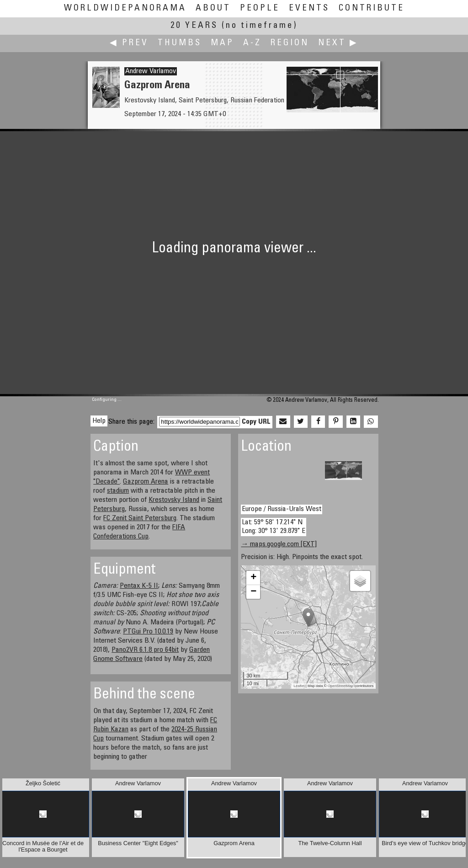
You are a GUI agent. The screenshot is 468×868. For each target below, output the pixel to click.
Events (309, 8)
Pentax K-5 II (139, 586)
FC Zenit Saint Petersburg (140, 518)
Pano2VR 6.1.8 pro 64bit (145, 650)
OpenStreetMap (340, 686)
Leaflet (299, 686)
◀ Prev (129, 43)
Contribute (372, 8)
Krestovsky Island (174, 500)
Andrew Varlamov (151, 71)
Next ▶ (338, 43)
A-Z (252, 43)
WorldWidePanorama (125, 8)
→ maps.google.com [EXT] (279, 544)
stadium (118, 491)
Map (222, 43)
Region (290, 43)
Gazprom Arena (146, 482)
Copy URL (256, 422)
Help (99, 421)
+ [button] (253, 578)
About (213, 8)
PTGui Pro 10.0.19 (148, 632)
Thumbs (180, 43)
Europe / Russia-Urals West (282, 509)
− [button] (253, 592)
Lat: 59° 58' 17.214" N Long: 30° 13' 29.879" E (274, 527)
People (260, 8)
